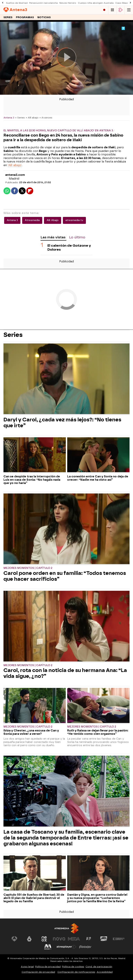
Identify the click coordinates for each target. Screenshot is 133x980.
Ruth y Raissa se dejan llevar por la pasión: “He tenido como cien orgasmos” (98, 732)
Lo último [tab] (77, 237)
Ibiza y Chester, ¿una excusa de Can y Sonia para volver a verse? (31, 732)
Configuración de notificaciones (76, 972)
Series (8, 17)
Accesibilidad (105, 972)
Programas (25, 17)
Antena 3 (9, 118)
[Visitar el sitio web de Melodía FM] (48, 947)
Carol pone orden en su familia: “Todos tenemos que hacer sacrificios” (65, 576)
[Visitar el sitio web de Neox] (44, 939)
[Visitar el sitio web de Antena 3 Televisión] (14, 939)
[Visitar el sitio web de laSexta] (29, 939)
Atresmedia (32, 220)
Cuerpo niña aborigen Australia (96, 3)
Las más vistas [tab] (53, 237)
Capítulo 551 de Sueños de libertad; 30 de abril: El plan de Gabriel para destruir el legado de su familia (34, 898)
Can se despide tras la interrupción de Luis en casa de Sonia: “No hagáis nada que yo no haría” (32, 480)
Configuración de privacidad (38, 972)
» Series (20, 118)
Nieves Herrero (68, 3)
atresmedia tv (74, 220)
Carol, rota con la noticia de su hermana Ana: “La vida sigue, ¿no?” (65, 673)
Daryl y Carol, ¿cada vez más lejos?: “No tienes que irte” (62, 423)
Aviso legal (27, 967)
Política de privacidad (48, 967)
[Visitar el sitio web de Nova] (59, 939)
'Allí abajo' (15, 165)
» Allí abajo (32, 118)
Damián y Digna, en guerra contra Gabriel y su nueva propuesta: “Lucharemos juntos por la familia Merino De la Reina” (97, 898)
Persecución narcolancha (43, 3)
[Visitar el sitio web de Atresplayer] (66, 947)
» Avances (46, 118)
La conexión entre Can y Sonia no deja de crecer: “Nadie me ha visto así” (98, 478)
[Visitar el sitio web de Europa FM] (119, 939)
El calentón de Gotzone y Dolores (69, 248)
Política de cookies (73, 967)
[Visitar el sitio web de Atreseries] (89, 939)
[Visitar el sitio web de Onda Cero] (104, 939)
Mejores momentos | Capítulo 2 (28, 568)
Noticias (44, 17)
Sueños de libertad (17, 3)
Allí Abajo (53, 220)
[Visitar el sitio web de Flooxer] (85, 947)
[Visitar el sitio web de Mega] (74, 939)
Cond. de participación (99, 967)
